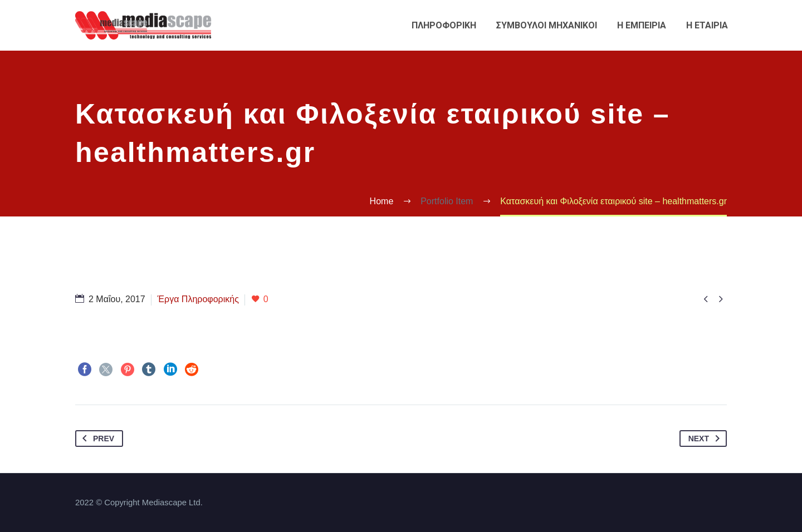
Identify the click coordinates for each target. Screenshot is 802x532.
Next (706, 439)
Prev (96, 439)
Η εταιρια (707, 25)
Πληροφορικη (444, 25)
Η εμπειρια (642, 25)
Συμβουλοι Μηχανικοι (547, 25)
